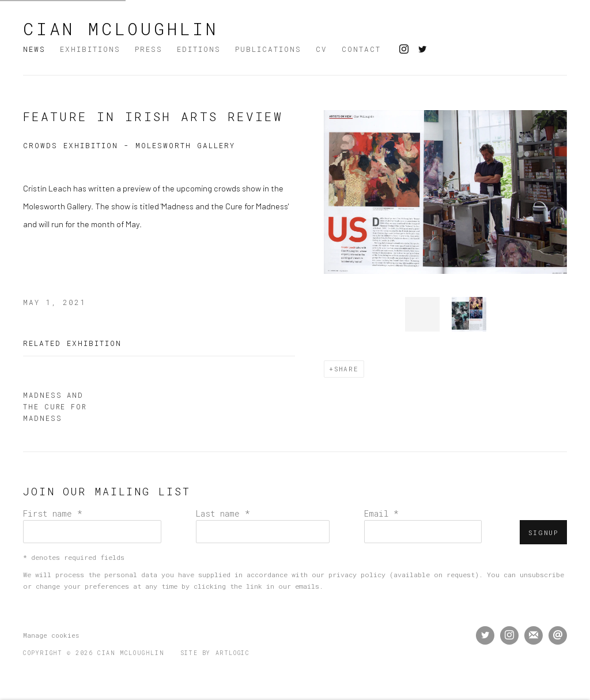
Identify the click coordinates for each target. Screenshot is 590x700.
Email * (381, 513)
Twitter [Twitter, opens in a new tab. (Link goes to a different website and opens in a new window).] (422, 50)
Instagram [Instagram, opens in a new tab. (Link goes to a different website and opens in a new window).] (404, 50)
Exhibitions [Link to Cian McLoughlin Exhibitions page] (90, 49)
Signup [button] (543, 532)
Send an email (558, 635)
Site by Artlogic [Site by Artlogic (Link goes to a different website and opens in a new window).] (215, 653)
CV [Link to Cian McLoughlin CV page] (322, 49)
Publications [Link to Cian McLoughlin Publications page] (268, 49)
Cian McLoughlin (121, 29)
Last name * (223, 513)
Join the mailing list (534, 635)
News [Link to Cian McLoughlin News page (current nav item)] (34, 49)
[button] (422, 314)
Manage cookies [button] (51, 635)
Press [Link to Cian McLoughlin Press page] (149, 49)
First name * (53, 513)
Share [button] (347, 369)
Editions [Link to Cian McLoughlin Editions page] (199, 49)
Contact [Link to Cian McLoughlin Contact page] (361, 49)
